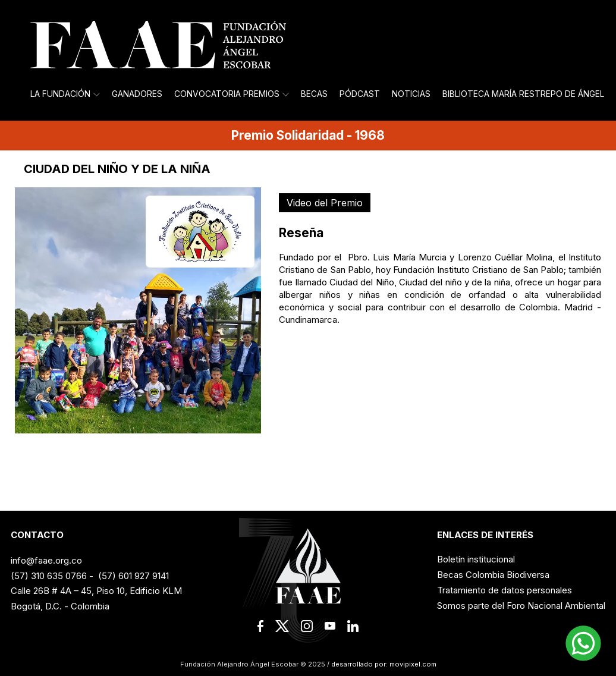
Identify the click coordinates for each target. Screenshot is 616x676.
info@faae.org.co (46, 560)
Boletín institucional (476, 559)
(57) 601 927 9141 (133, 576)
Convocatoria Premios (232, 94)
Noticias (411, 94)
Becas (314, 94)
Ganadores (137, 94)
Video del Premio (325, 203)
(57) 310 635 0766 (49, 576)
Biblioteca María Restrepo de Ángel (523, 94)
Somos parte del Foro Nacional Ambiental (521, 606)
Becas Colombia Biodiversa (493, 575)
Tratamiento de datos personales (505, 590)
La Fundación (65, 94)
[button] (583, 643)
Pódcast (360, 94)
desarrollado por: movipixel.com (383, 664)
